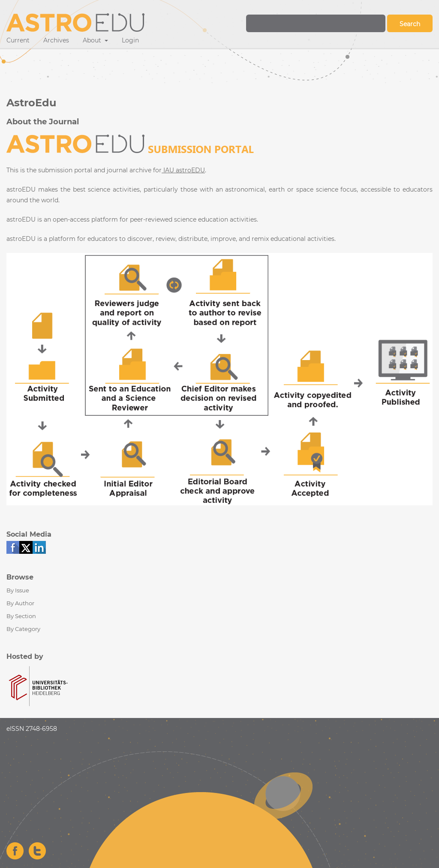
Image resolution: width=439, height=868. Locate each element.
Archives (56, 40)
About (93, 40)
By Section (21, 616)
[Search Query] (316, 23)
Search (410, 24)
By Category (23, 629)
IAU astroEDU (183, 170)
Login (130, 40)
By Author (20, 603)
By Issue (18, 590)
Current (18, 40)
